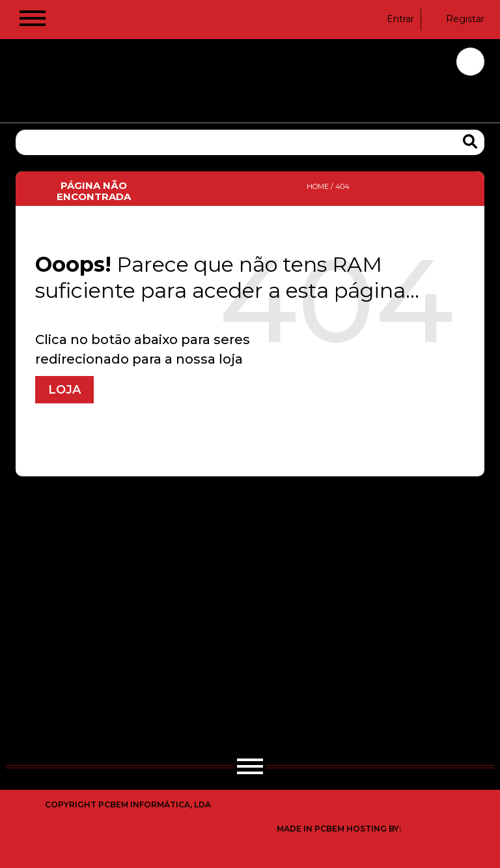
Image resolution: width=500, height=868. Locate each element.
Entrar (392, 19)
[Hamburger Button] (33, 21)
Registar (457, 19)
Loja (64, 390)
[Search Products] (470, 142)
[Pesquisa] (250, 142)
